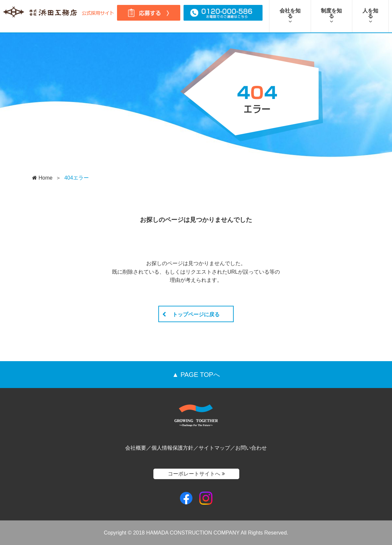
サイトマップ (214, 448)
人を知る (370, 16)
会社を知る (290, 16)
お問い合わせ (251, 448)
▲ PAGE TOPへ (196, 375)
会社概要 (136, 448)
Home (42, 178)
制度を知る (331, 16)
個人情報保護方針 (172, 448)
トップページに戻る (191, 314)
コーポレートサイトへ (196, 474)
